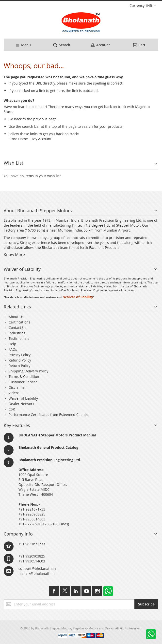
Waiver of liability (78, 297)
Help (12, 344)
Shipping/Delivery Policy (28, 371)
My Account (42, 139)
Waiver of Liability (23, 398)
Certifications (19, 322)
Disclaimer (17, 387)
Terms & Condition (24, 376)
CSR (12, 409)
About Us (16, 317)
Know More (14, 255)
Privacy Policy (20, 355)
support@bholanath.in (37, 569)
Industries (17, 333)
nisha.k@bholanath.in (37, 573)
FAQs (13, 349)
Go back (15, 119)
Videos (14, 393)
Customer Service (23, 382)
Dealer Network (21, 404)
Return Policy (19, 366)
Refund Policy (20, 360)
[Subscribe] (146, 604)
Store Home (18, 139)
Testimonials (19, 338)
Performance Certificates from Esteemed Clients (48, 415)
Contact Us (17, 328)
